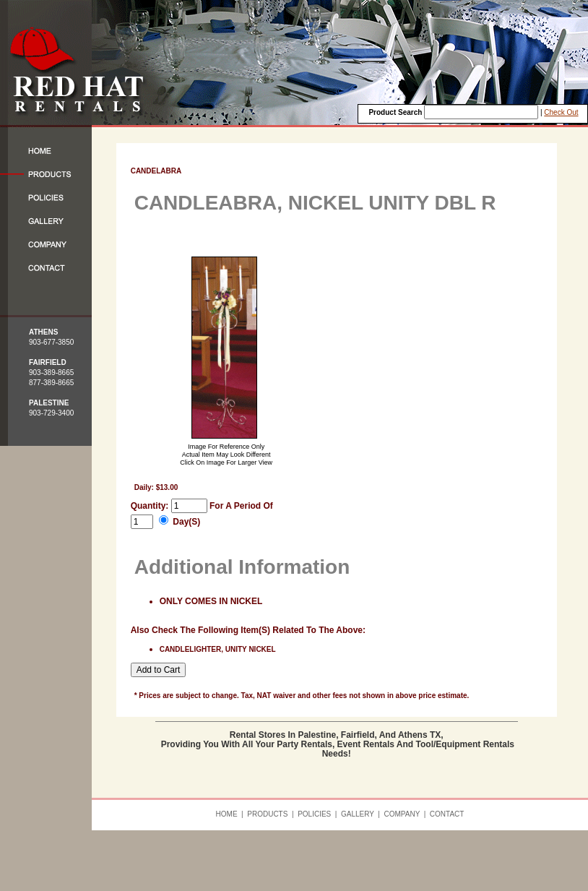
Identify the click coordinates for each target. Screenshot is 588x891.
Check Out (561, 112)
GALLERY (358, 814)
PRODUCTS (267, 814)
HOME (227, 814)
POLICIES (314, 814)
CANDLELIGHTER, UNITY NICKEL (218, 649)
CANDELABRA (156, 171)
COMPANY (402, 814)
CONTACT (447, 814)
